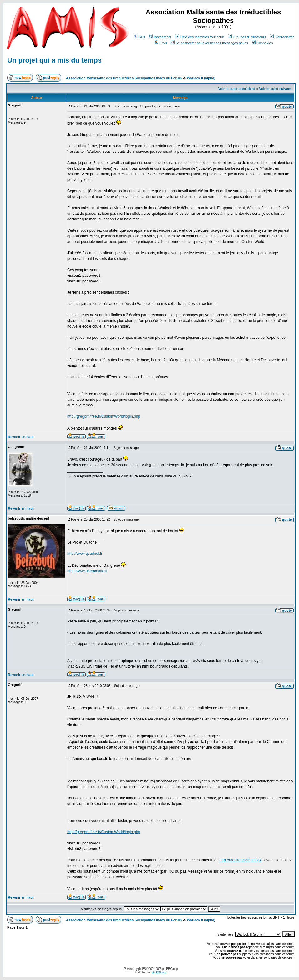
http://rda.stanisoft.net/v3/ (241, 860)
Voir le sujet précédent (237, 89)
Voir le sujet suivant (275, 89)
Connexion (262, 43)
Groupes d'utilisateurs (247, 37)
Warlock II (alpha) (201, 78)
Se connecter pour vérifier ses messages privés (209, 43)
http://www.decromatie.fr (87, 571)
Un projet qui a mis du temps (54, 60)
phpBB (142, 969)
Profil (161, 43)
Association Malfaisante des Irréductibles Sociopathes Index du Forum (124, 78)
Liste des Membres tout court (200, 37)
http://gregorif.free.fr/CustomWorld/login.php (104, 416)
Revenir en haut (21, 437)
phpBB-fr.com (159, 972)
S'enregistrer (282, 37)
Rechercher (160, 37)
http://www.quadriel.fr (85, 554)
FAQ (139, 37)
